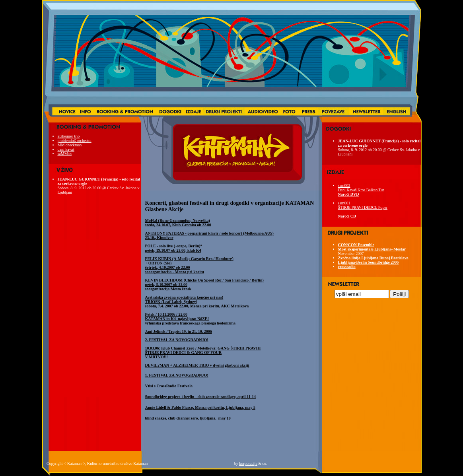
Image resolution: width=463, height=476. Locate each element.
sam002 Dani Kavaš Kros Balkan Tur (361, 188)
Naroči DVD (349, 194)
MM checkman (70, 145)
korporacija (248, 463)
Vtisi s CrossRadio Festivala (169, 386)
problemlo (66, 141)
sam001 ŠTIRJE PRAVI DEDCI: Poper (363, 205)
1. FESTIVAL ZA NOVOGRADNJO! (177, 375)
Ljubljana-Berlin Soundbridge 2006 (369, 262)
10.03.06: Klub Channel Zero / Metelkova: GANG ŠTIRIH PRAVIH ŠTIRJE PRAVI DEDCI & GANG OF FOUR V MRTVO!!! (203, 353)
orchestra (84, 141)
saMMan (65, 154)
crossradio (347, 267)
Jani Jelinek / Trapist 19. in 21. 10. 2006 (179, 331)
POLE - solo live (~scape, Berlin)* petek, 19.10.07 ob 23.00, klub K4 (174, 248)
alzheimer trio (69, 136)
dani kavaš (66, 149)
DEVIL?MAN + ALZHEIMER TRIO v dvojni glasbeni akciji (197, 365)
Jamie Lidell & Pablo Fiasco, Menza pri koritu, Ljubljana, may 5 (200, 407)
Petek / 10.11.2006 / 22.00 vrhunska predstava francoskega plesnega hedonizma (191, 319)
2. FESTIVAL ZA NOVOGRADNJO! (177, 340)
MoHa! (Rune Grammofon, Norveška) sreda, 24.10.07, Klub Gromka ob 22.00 (178, 223)
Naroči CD (347, 216)
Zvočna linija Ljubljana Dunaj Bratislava (373, 258)
